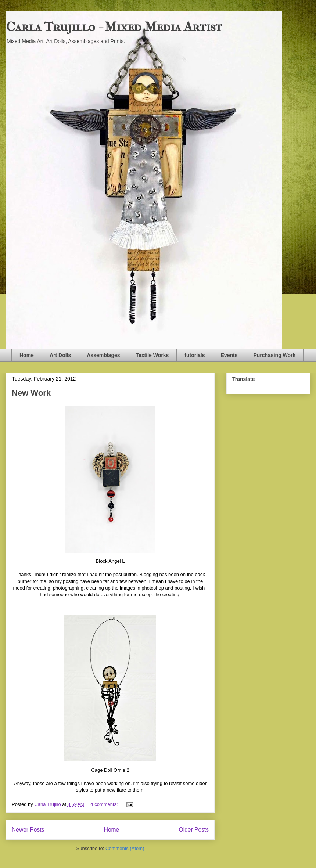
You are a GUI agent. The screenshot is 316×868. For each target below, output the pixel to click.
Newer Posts (28, 830)
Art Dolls (60, 355)
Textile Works (152, 355)
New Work (31, 393)
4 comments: (105, 804)
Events (229, 355)
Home (27, 355)
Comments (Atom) (125, 848)
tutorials (195, 355)
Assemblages (103, 355)
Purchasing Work (274, 355)
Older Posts (194, 830)
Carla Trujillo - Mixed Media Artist (114, 27)
